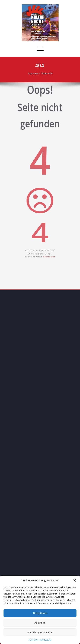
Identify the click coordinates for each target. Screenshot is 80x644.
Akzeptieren (40, 613)
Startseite (35, 73)
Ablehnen (40, 623)
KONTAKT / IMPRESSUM (40, 640)
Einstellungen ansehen (40, 632)
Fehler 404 (48, 73)
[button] (75, 580)
